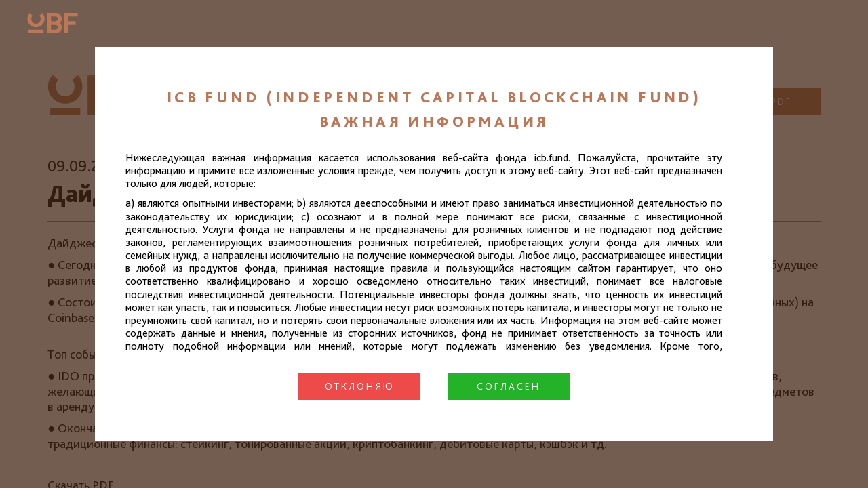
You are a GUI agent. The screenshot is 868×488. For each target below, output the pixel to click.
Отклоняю (360, 386)
